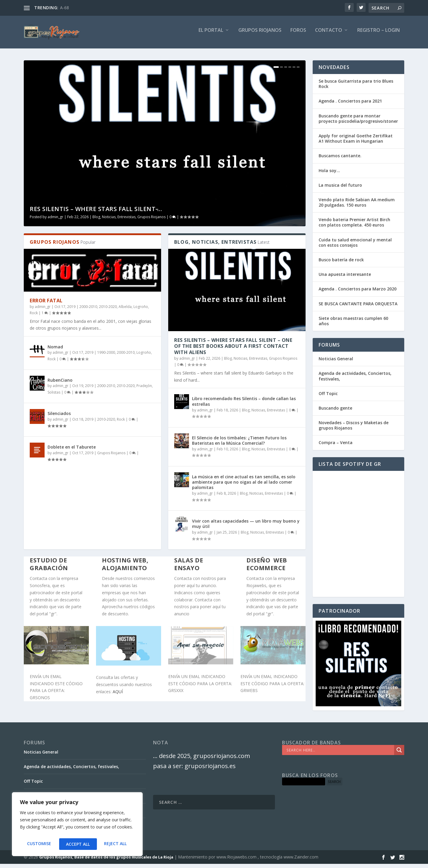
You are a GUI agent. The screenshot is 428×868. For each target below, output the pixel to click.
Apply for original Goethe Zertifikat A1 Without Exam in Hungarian (356, 143)
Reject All (77, 844)
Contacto (329, 35)
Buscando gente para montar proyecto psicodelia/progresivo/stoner (358, 123)
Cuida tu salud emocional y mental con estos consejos (355, 247)
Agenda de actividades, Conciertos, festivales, (355, 380)
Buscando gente (335, 412)
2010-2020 (108, 311)
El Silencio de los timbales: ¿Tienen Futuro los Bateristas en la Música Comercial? (239, 445)
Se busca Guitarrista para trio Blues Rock (356, 88)
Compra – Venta (336, 447)
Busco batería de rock (341, 264)
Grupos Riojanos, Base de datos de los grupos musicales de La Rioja (106, 861)
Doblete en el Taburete (72, 451)
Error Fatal (46, 305)
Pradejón (144, 390)
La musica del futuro (340, 189)
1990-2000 (106, 357)
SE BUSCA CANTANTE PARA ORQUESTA (358, 308)
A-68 (64, 8)
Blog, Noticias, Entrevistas (114, 221)
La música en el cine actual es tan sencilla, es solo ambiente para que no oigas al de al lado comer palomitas (244, 486)
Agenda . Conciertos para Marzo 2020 (358, 293)
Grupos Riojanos (151, 221)
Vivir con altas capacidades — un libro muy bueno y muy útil (246, 528)
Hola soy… (329, 175)
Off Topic (328, 398)
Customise (38, 844)
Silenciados (59, 418)
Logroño (141, 311)
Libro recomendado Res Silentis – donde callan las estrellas (244, 405)
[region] (77, 826)
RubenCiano (60, 384)
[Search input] (340, 754)
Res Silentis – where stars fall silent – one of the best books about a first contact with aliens (233, 350)
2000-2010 (88, 311)
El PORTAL (211, 35)
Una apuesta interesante (345, 278)
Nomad (55, 351)
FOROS (298, 35)
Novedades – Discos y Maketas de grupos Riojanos (354, 429)
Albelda (125, 311)
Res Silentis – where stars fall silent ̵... (96, 213)
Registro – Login (379, 35)
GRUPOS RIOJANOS (260, 35)
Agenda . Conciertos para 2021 (350, 105)
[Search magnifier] (399, 754)
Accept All (116, 844)
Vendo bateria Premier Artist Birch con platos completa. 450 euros (354, 226)
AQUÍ (118, 696)
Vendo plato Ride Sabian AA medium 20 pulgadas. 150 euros (357, 206)
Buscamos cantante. (340, 160)
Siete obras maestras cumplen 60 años (353, 325)
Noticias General (336, 363)
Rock (34, 317)
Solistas (54, 396)
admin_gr (55, 221)
